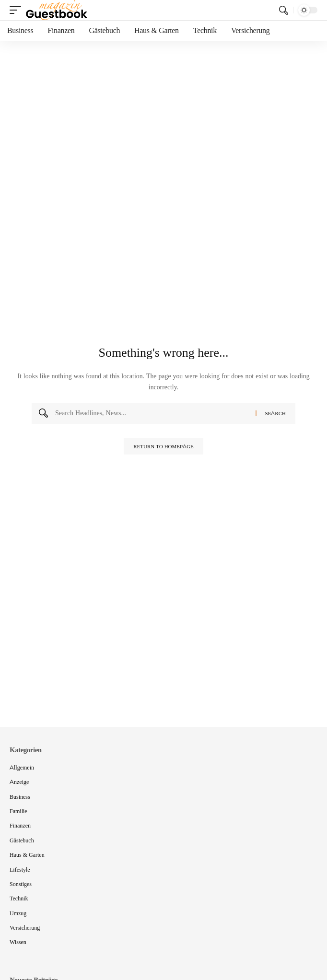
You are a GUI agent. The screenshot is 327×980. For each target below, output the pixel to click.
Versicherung (25, 927)
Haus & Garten (27, 855)
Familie (18, 811)
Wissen (18, 942)
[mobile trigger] (18, 10)
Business (20, 797)
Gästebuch (22, 840)
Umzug (18, 913)
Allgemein (22, 767)
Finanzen (20, 825)
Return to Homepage (163, 446)
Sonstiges (21, 884)
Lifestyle (20, 869)
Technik (19, 898)
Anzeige (19, 782)
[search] (284, 10)
